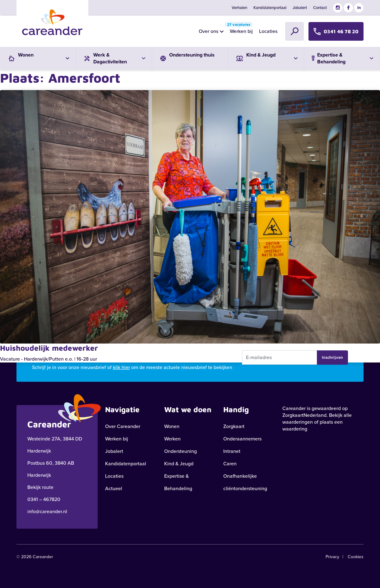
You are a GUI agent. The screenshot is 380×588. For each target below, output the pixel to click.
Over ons (209, 31)
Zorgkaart (234, 426)
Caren (230, 464)
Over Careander (123, 426)
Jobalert (300, 8)
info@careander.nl (47, 511)
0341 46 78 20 (336, 31)
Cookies (356, 557)
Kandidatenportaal (270, 8)
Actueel (114, 488)
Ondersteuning (181, 451)
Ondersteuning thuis (186, 56)
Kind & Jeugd (179, 464)
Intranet (232, 451)
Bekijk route (40, 487)
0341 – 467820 (44, 499)
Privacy (332, 557)
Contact (320, 8)
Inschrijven (332, 357)
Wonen (172, 426)
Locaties (268, 31)
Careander (294, 408)
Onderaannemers (242, 439)
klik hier (121, 367)
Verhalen (239, 8)
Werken (172, 439)
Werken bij (240, 30)
